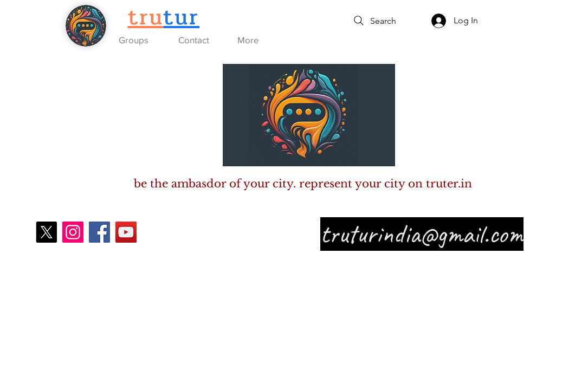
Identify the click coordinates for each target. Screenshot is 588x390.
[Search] (374, 21)
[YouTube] (126, 232)
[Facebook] (99, 232)
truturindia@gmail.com (422, 234)
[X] (46, 232)
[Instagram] (73, 232)
